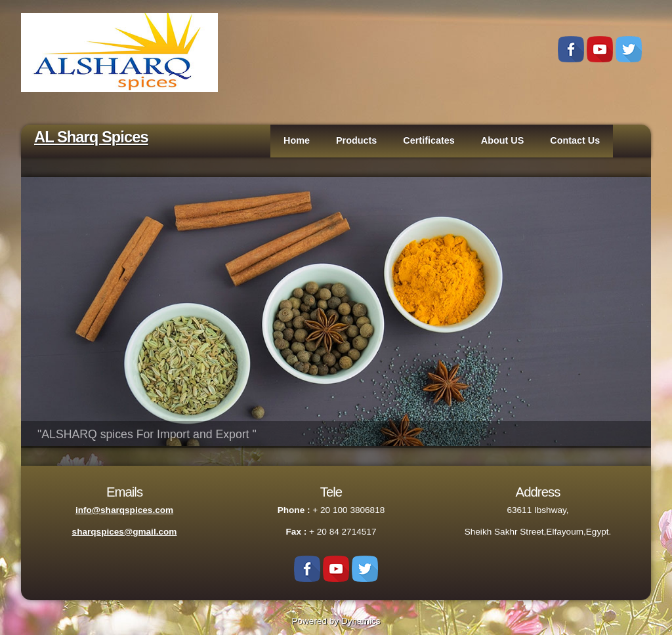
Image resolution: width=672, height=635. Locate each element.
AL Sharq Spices (91, 137)
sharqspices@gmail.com (125, 532)
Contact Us (575, 140)
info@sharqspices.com (124, 510)
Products (356, 140)
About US (503, 140)
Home (297, 140)
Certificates (429, 140)
